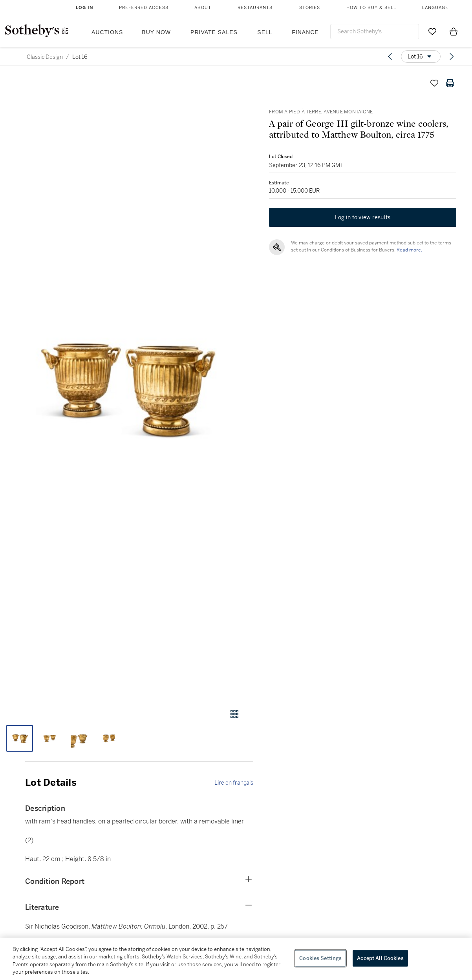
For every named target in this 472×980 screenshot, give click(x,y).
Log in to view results (363, 217)
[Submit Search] (410, 31)
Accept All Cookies (380, 958)
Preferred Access (144, 8)
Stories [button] (310, 8)
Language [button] (435, 8)
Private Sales (214, 32)
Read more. (409, 250)
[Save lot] (434, 83)
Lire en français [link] (234, 783)
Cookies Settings (320, 958)
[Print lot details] (450, 83)
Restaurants (255, 8)
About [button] (203, 8)
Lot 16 (80, 57)
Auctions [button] (107, 32)
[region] (236, 959)
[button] (127, 384)
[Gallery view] (234, 714)
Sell (265, 32)
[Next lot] (452, 56)
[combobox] (375, 32)
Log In (85, 8)
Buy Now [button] (156, 32)
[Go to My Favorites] (432, 31)
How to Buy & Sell (371, 8)
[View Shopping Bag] (454, 31)
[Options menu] (421, 56)
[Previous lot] (390, 56)
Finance (305, 32)
